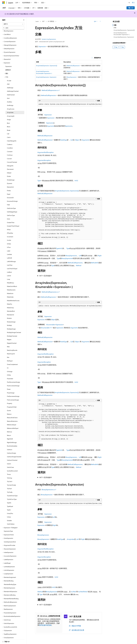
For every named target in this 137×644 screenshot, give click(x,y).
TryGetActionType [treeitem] (12, 493)
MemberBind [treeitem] (11, 309)
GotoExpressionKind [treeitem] (10, 539)
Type (39, 180)
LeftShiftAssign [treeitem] (11, 259)
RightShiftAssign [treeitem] (12, 440)
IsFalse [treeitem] (9, 241)
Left (80, 256)
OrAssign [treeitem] (10, 369)
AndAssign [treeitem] (10, 103)
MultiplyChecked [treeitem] (12, 334)
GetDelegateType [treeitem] (12, 209)
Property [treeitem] (10, 401)
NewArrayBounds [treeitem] (12, 348)
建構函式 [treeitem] (8, 67)
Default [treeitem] (9, 170)
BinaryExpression (72, 77)
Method (79, 265)
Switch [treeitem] (9, 461)
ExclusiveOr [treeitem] (10, 195)
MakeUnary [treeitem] (10, 305)
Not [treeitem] (8, 355)
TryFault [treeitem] (9, 486)
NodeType (64, 140)
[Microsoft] (4, 3)
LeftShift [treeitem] (9, 256)
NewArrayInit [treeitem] (11, 351)
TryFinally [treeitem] (10, 490)
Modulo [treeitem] (9, 316)
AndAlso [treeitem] (9, 99)
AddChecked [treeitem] (11, 92)
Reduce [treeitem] (9, 412)
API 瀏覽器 (51, 21)
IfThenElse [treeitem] (10, 231)
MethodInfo (95, 263)
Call (72, 140)
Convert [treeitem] (9, 156)
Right (100, 256)
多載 (115, 28)
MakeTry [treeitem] (10, 302)
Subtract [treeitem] (10, 447)
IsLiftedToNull (83, 592)
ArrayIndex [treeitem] (10, 110)
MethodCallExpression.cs (50, 90)
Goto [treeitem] (8, 216)
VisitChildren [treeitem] (11, 522)
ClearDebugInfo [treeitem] (12, 138)
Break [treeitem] (9, 128)
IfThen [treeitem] (9, 227)
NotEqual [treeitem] (10, 358)
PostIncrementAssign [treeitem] (13, 383)
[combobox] (13, 24)
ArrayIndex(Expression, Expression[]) (47, 66)
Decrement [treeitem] (10, 167)
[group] (70, 104)
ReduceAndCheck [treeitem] (12, 415)
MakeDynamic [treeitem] (11, 287)
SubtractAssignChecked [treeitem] (14, 454)
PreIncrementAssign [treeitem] (13, 397)
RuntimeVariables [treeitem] (12, 444)
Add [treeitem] (8, 82)
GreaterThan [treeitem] (11, 220)
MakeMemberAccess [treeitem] (13, 298)
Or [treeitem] (8, 365)
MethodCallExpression (73, 66)
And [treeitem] (8, 96)
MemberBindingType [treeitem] (10, 582)
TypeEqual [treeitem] (10, 504)
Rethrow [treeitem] (9, 429)
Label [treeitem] (9, 248)
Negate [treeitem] (9, 337)
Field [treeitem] (8, 202)
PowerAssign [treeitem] (11, 390)
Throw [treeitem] (9, 472)
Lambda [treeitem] (9, 252)
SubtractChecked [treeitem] (12, 458)
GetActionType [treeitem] (11, 206)
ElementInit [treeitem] (10, 185)
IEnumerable (51, 325)
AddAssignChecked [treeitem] (13, 89)
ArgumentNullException (46, 152)
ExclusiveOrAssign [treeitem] (12, 199)
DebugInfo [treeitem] (10, 163)
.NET (43, 21)
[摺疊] (24, 20)
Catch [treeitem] (9, 135)
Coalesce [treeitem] (10, 142)
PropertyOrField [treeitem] (12, 405)
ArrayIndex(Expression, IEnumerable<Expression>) (122, 34)
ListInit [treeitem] (9, 273)
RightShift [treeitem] (10, 436)
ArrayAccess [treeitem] (11, 106)
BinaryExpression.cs (48, 489)
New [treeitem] (8, 344)
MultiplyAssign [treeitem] (11, 326)
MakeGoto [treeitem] (10, 291)
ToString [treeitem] (9, 475)
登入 (133, 2)
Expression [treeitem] (9, 64)
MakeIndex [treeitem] (10, 294)
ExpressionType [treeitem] (8, 529)
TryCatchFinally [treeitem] (11, 483)
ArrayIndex (71, 539)
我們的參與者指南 (45, 625)
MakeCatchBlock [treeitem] (12, 284)
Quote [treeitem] (9, 408)
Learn (37, 21)
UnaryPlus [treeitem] (10, 511)
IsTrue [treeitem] (9, 245)
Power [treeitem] (9, 387)
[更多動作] (100, 21)
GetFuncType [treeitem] (11, 213)
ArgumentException (44, 160)
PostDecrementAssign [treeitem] (13, 380)
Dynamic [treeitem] (10, 181)
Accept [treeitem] (9, 78)
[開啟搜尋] (129, 3)
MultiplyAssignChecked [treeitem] (14, 330)
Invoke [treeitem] (9, 238)
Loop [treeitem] (8, 277)
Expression (42, 46)
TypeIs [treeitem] (9, 507)
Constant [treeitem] (10, 149)
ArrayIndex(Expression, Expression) (46, 77)
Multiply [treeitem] (9, 323)
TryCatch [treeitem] (10, 479)
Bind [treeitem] (8, 121)
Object (77, 140)
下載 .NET (131, 8)
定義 (115, 25)
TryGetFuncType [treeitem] (12, 497)
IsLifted (74, 592)
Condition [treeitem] (10, 145)
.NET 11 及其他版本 (45, 276)
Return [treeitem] (9, 433)
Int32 (76, 180)
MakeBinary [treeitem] (10, 280)
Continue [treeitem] (10, 153)
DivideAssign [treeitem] (11, 177)
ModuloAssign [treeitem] (11, 319)
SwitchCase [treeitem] (10, 465)
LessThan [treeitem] (10, 263)
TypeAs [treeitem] (9, 500)
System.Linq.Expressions (49, 39)
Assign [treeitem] (9, 117)
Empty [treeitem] (9, 188)
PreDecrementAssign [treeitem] (13, 394)
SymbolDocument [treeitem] (12, 468)
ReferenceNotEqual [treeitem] (13, 426)
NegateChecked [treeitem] (12, 341)
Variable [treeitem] (9, 518)
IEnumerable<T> (47, 328)
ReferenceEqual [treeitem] (12, 422)
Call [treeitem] (8, 131)
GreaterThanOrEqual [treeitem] (13, 224)
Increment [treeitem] (10, 234)
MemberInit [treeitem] (10, 312)
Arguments (51, 126)
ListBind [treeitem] (9, 270)
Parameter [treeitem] (10, 376)
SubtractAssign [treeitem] (12, 451)
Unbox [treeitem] (9, 514)
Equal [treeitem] (9, 192)
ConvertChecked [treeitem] (12, 160)
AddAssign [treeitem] (10, 85)
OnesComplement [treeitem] (12, 362)
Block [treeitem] (9, 124)
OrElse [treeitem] (9, 373)
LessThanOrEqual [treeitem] (12, 266)
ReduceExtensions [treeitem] (12, 419)
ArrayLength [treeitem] (11, 114)
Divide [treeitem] (9, 174)
